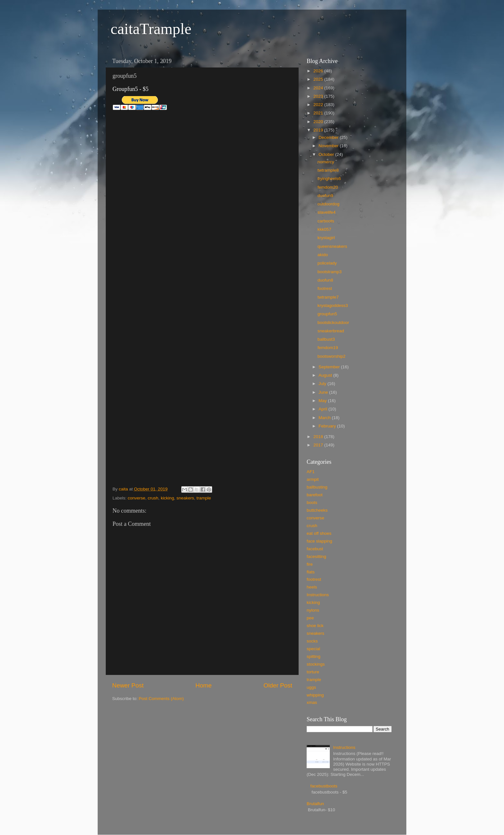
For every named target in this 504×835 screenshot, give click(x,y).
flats (311, 572)
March (325, 418)
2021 (319, 113)
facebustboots (324, 786)
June (324, 392)
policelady (327, 263)
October (327, 154)
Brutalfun (315, 804)
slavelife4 (327, 212)
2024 (319, 88)
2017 (319, 445)
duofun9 (325, 196)
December (329, 137)
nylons (313, 610)
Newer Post (128, 685)
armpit (313, 479)
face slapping (319, 541)
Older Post (278, 685)
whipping (315, 695)
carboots (326, 221)
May (323, 401)
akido (323, 255)
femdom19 (328, 348)
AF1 (311, 472)
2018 (319, 437)
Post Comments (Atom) (161, 699)
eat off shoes (319, 533)
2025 (319, 79)
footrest (325, 288)
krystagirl (326, 238)
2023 (319, 96)
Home (203, 685)
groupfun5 (327, 314)
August (326, 375)
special (313, 649)
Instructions (318, 595)
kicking (167, 498)
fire (310, 564)
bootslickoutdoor (333, 323)
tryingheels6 (329, 179)
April (324, 409)
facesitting (316, 557)
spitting (314, 656)
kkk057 (324, 229)
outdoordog (328, 204)
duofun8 (325, 280)
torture (313, 672)
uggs (311, 687)
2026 (319, 71)
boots (312, 503)
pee (310, 618)
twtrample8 (328, 170)
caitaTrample (151, 29)
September (330, 367)
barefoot (315, 495)
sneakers (185, 498)
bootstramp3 (330, 272)
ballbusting (317, 487)
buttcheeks (317, 510)
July (323, 384)
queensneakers (332, 246)
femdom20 (328, 187)
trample (204, 498)
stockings (316, 664)
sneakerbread (331, 331)
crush (153, 498)
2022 (319, 105)
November (329, 146)
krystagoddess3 (333, 305)
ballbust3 (326, 339)
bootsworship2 (332, 356)
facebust (315, 549)
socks (312, 641)
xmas (312, 702)
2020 (319, 122)
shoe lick (315, 626)
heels (312, 587)
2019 (319, 130)
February (328, 426)
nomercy (326, 162)
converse (136, 498)
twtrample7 (328, 297)
